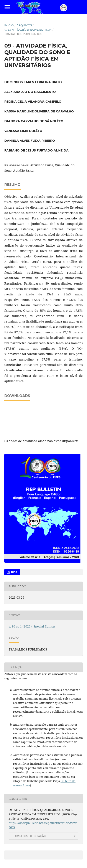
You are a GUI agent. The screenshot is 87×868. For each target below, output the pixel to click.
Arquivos (24, 25)
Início (9, 25)
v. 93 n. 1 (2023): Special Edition (28, 30)
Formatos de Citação (29, 836)
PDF (14, 572)
